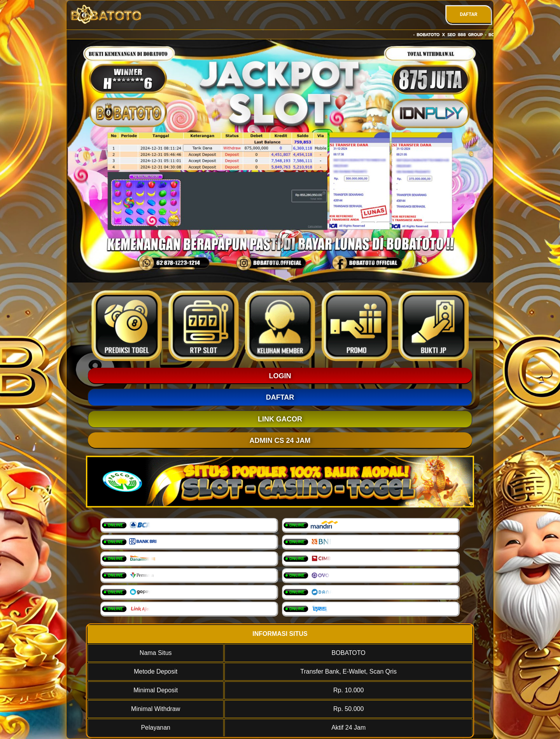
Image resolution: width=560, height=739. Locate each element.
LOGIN (280, 376)
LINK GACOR (280, 419)
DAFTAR (468, 14)
